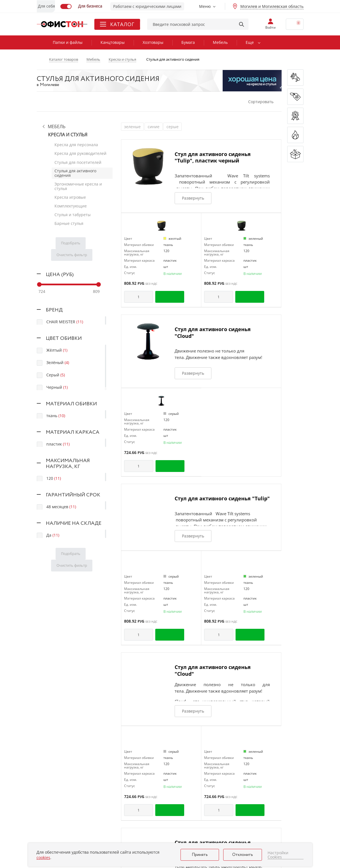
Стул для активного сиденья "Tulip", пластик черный (213, 157)
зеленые (132, 127)
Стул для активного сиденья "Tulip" (222, 498)
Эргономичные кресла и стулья (78, 185)
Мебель (220, 42)
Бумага (188, 42)
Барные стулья (69, 221)
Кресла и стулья (68, 135)
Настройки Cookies (278, 855)
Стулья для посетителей (78, 161)
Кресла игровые (70, 196)
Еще (250, 42)
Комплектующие (71, 204)
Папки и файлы (68, 42)
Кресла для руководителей (80, 153)
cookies (43, 857)
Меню (205, 6)
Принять (200, 855)
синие (154, 127)
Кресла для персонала (76, 145)
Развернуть (193, 198)
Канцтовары (113, 42)
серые (173, 127)
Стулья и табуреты (73, 213)
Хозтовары (153, 42)
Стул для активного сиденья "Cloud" (213, 332)
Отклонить (243, 855)
